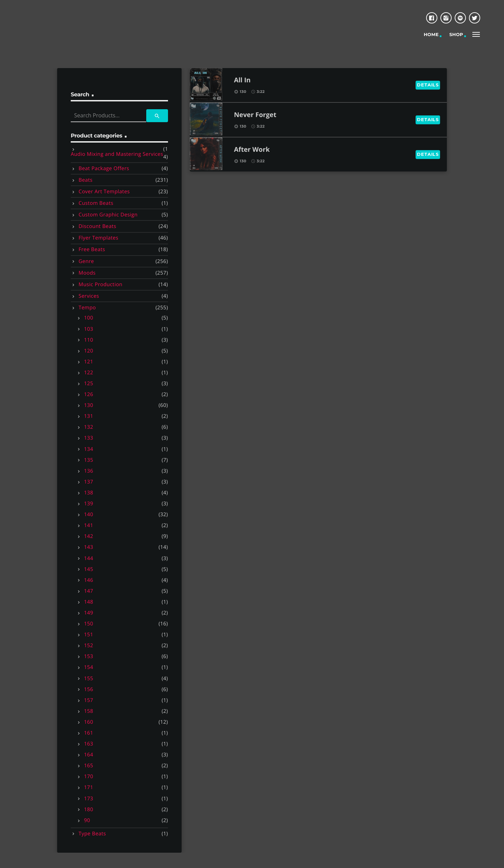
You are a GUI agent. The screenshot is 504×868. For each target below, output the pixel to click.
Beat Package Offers (104, 168)
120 (89, 351)
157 (89, 700)
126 (89, 394)
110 (89, 340)
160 (89, 722)
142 (89, 536)
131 (89, 416)
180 (89, 809)
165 (89, 766)
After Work (252, 150)
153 (89, 656)
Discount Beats (97, 226)
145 (89, 569)
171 (89, 787)
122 (89, 373)
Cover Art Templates (104, 192)
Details (428, 85)
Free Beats (92, 249)
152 (89, 645)
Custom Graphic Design (108, 215)
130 (89, 405)
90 (87, 820)
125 (89, 383)
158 (89, 711)
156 (89, 689)
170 (89, 776)
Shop (456, 35)
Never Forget (255, 115)
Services (89, 296)
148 (89, 602)
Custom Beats (96, 203)
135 (89, 460)
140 (89, 514)
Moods (87, 273)
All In (242, 80)
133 (89, 438)
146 (89, 580)
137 (89, 482)
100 (89, 318)
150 (89, 624)
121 (89, 362)
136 (89, 471)
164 (89, 755)
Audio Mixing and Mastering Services (117, 154)
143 (89, 547)
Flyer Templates (98, 238)
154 (89, 667)
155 (89, 678)
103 (89, 329)
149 (89, 613)
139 (89, 504)
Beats (86, 180)
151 (89, 635)
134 (89, 449)
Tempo (87, 308)
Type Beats (92, 834)
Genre (86, 261)
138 (89, 493)
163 (89, 744)
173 (89, 799)
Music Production (100, 284)
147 (89, 591)
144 (89, 558)
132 (89, 427)
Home (431, 35)
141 (89, 525)
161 (89, 733)
